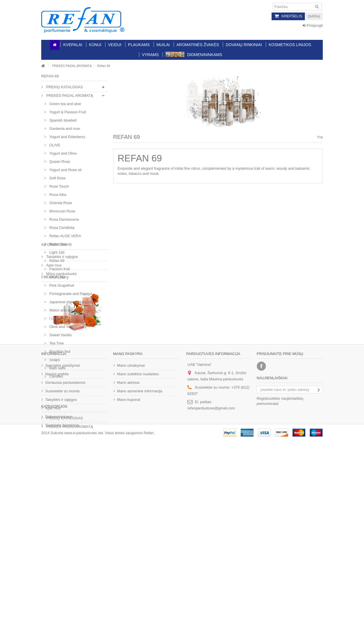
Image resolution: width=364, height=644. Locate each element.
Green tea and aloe (65, 104)
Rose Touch (59, 186)
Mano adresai (128, 540)
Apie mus (53, 412)
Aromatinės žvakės (198, 45)
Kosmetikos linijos (290, 45)
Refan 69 (56, 261)
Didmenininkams (194, 54)
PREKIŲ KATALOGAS (64, 87)
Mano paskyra (128, 511)
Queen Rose (59, 162)
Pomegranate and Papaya (70, 294)
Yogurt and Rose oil (65, 170)
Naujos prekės (57, 532)
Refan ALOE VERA (65, 236)
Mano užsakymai (131, 523)
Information (54, 393)
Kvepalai (73, 45)
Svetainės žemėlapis (62, 583)
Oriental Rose (60, 203)
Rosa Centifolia (61, 228)
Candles (56, 376)
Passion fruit (59, 269)
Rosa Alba (57, 195)
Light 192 (56, 252)
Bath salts (57, 368)
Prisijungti (313, 25)
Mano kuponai (129, 557)
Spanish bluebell (62, 120)
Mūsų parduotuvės (61, 421)
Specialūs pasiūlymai (62, 523)
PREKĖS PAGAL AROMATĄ (72, 66)
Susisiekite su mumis (62, 549)
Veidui (115, 45)
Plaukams (139, 45)
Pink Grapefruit (61, 285)
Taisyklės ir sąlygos (62, 404)
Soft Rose (57, 178)
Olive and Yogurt (62, 327)
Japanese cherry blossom (70, 302)
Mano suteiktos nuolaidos (138, 532)
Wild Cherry (59, 277)
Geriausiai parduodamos (65, 540)
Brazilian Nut (59, 351)
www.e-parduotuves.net (84, 635)
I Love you (57, 318)
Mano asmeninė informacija (140, 549)
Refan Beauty (60, 244)
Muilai (163, 45)
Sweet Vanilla (60, 335)
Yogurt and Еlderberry (67, 137)
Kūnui (95, 45)
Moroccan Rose (62, 211)
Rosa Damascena (64, 219)
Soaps (54, 360)
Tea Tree (56, 343)
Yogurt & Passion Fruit (67, 112)
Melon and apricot (64, 310)
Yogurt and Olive (62, 153)
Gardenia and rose (64, 129)
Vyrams (150, 55)
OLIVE (54, 145)
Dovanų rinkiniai (244, 45)
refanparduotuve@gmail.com (211, 566)
